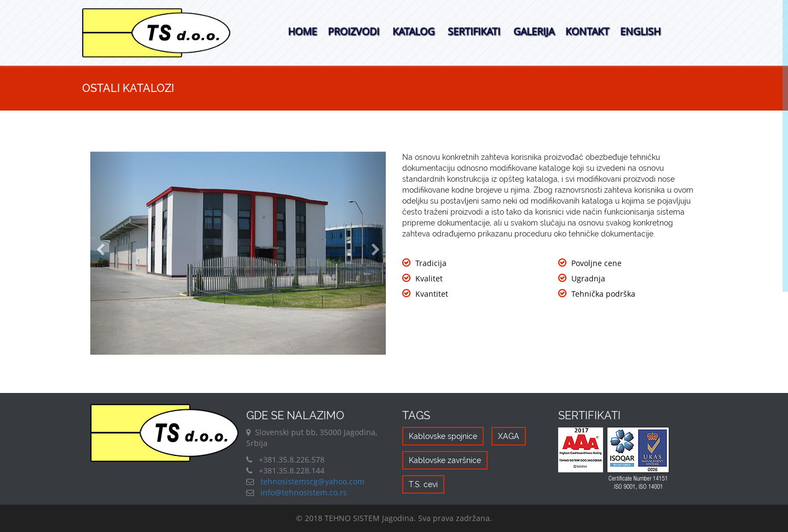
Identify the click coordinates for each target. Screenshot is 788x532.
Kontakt (587, 31)
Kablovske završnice (445, 460)
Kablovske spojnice (443, 436)
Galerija (534, 31)
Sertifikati (474, 31)
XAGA (509, 436)
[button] (112, 254)
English (640, 31)
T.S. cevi (423, 484)
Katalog (413, 31)
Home (302, 31)
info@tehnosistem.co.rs (303, 492)
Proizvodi (354, 31)
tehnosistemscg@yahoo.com (311, 481)
